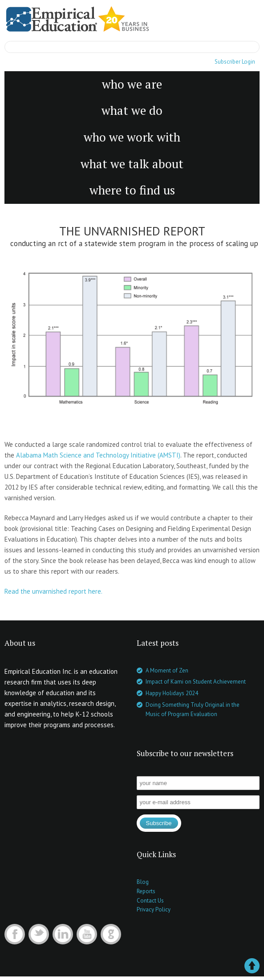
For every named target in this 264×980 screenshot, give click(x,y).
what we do (132, 110)
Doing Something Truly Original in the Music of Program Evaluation (193, 709)
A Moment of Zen (167, 670)
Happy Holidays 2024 (172, 693)
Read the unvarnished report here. (53, 591)
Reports (146, 891)
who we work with (132, 137)
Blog (143, 882)
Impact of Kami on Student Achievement (196, 682)
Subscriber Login (235, 62)
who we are (132, 84)
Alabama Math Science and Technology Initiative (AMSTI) (98, 455)
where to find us (132, 190)
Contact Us (150, 901)
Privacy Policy (154, 909)
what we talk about (132, 164)
